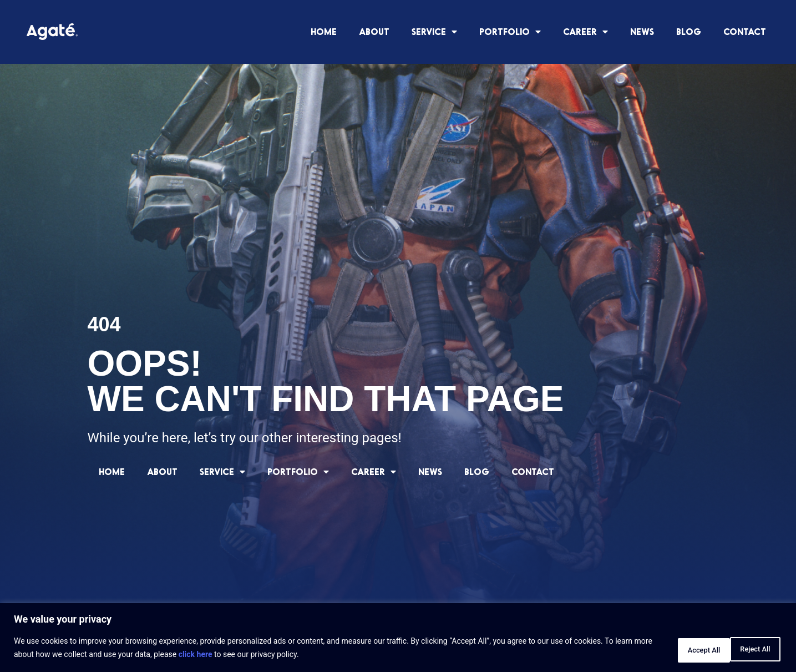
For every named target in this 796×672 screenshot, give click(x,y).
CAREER (585, 32)
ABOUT (374, 31)
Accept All (748, 649)
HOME (324, 31)
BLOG (689, 31)
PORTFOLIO (510, 32)
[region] (398, 639)
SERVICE (434, 32)
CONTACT (745, 31)
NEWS (642, 31)
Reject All (678, 649)
